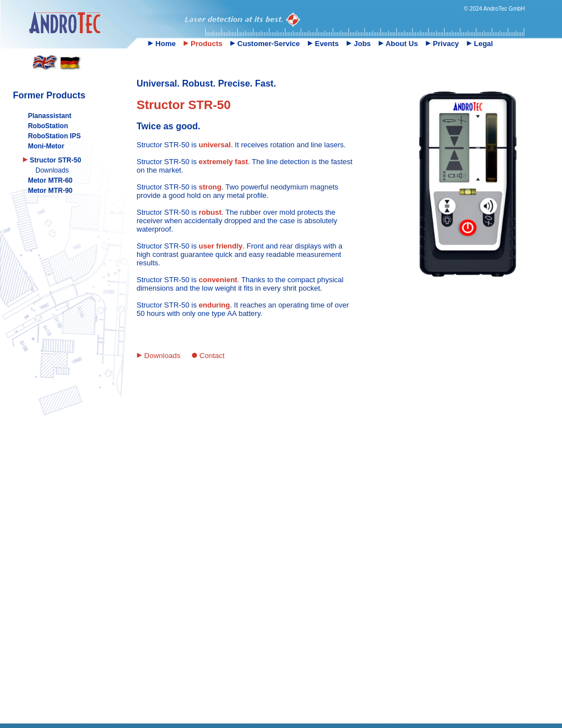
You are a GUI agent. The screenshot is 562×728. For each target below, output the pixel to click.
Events (323, 44)
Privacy (442, 44)
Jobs (359, 44)
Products (203, 44)
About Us (398, 44)
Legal (480, 44)
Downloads (52, 170)
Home (162, 44)
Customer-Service (265, 44)
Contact (208, 356)
